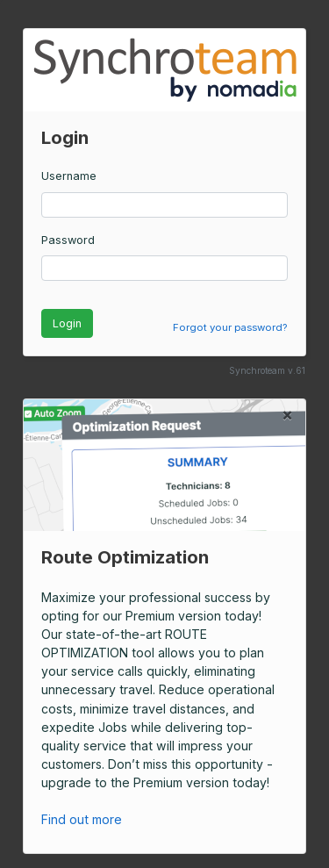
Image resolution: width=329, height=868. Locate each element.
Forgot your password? (230, 327)
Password (68, 240)
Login (67, 323)
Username (69, 176)
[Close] (287, 415)
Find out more (91, 819)
